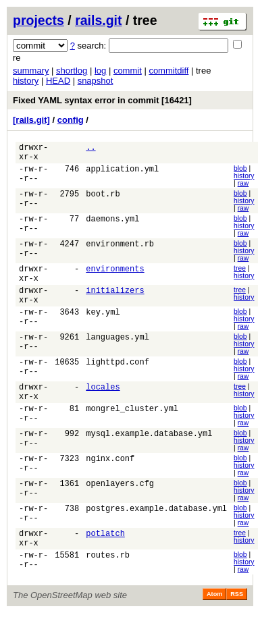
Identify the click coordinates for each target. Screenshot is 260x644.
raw (243, 187)
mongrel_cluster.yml (132, 431)
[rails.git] (31, 120)
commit (128, 71)
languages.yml (118, 354)
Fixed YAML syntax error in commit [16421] (102, 100)
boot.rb (103, 200)
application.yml (122, 175)
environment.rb (120, 251)
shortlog (72, 71)
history (26, 81)
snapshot (96, 81)
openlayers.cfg (120, 508)
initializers (115, 303)
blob (240, 172)
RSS (237, 623)
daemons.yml (112, 226)
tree (240, 275)
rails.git (98, 20)
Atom (214, 623)
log (100, 71)
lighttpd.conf (118, 380)
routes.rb (108, 585)
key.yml (103, 328)
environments (115, 277)
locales (103, 405)
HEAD (58, 81)
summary (31, 71)
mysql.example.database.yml (149, 457)
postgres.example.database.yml (156, 534)
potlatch (105, 559)
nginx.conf (110, 482)
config (71, 120)
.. (90, 149)
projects (38, 20)
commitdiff (168, 71)
